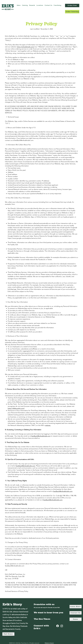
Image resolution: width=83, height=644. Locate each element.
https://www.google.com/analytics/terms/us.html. (25, 238)
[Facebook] (58, 626)
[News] (76, 619)
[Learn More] (76, 607)
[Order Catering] (72, 12)
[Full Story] (8, 634)
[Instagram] (62, 626)
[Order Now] (72, 5)
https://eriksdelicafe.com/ (25, 47)
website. (48, 425)
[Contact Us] (76, 613)
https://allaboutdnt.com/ (16, 408)
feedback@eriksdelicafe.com (24, 140)
